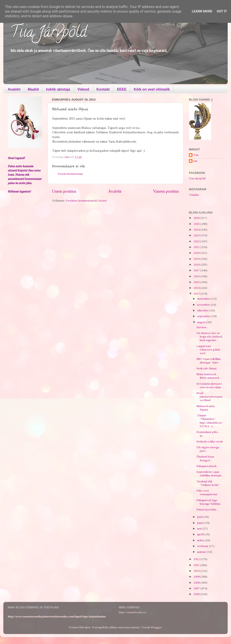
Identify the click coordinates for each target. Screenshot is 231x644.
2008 (197, 583)
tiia (195, 161)
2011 (197, 565)
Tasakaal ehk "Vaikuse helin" (208, 483)
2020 (197, 253)
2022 (197, 241)
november (204, 305)
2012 (197, 559)
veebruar (203, 546)
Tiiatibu (194, 195)
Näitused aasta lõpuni (206, 408)
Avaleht (14, 89)
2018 (197, 265)
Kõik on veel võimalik (152, 89)
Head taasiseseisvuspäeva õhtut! (209, 397)
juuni (201, 523)
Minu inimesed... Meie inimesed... (209, 376)
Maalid (33, 89)
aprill (201, 534)
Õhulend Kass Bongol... (205, 458)
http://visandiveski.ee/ (133, 612)
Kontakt (103, 89)
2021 (197, 247)
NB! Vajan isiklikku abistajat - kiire (209, 361)
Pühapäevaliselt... (207, 466)
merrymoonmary (129, 627)
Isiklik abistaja (58, 89)
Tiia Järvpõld (48, 33)
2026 (197, 218)
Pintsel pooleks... (207, 509)
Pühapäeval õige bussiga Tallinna (208, 502)
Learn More (202, 11)
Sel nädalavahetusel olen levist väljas (209, 385)
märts (201, 540)
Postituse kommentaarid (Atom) (86, 201)
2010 (197, 571)
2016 (197, 276)
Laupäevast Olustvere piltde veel (208, 350)
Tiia (196, 155)
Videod (83, 89)
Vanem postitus (166, 191)
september (204, 316)
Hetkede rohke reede (210, 441)
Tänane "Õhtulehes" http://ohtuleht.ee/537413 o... (209, 421)
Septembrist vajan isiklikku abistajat (209, 474)
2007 (197, 588)
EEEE (122, 89)
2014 (197, 288)
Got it (222, 11)
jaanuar (202, 552)
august (202, 322)
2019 (197, 259)
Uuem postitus (64, 191)
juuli (200, 517)
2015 (197, 282)
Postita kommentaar (70, 174)
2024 (197, 230)
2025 (197, 224)
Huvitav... (202, 327)
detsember (204, 299)
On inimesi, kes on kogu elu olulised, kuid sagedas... (210, 337)
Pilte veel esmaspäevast (207, 492)
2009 (197, 577)
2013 (197, 294)
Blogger (156, 627)
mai (200, 529)
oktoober (203, 310)
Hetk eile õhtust (207, 368)
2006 (197, 594)
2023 (197, 235)
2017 (197, 270)
